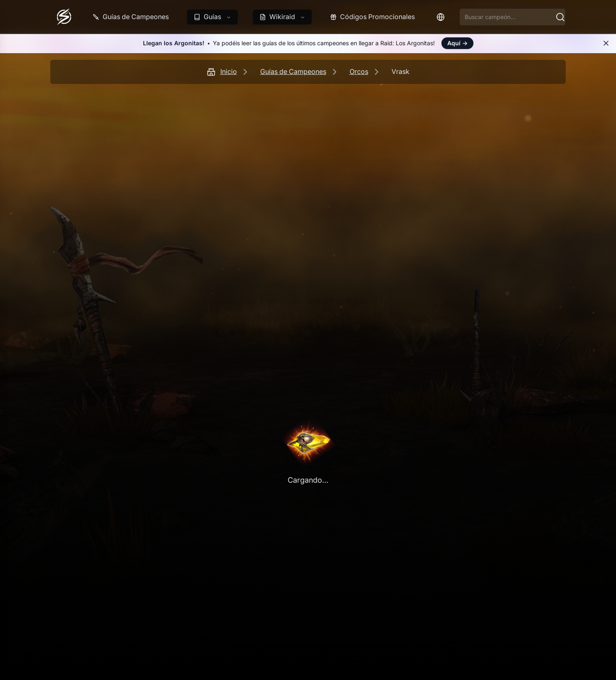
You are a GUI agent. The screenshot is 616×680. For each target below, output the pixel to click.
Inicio (229, 71)
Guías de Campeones (293, 71)
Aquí (457, 43)
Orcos (359, 71)
